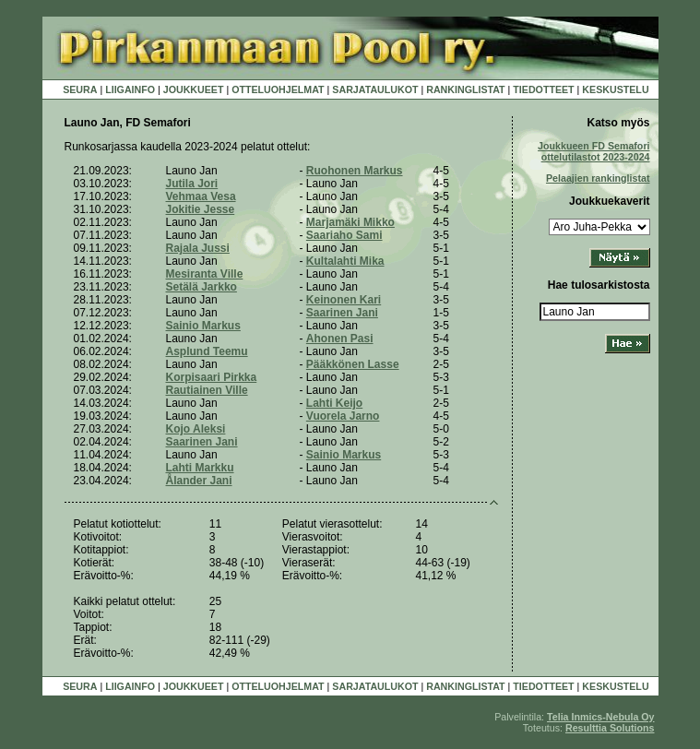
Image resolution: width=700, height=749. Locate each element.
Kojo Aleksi (196, 429)
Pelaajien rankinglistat (598, 178)
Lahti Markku (200, 468)
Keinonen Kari (344, 300)
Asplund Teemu (207, 351)
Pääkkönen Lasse (353, 364)
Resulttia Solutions (610, 728)
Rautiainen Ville (207, 390)
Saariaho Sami (344, 235)
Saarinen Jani (342, 313)
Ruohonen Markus (355, 171)
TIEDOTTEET (543, 89)
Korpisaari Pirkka (212, 377)
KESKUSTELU (615, 89)
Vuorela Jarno (343, 416)
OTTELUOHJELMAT (278, 89)
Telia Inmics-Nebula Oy (600, 717)
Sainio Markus (203, 326)
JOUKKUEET (194, 89)
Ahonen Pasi (340, 339)
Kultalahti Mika (345, 261)
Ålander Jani (199, 481)
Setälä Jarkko (202, 287)
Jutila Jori (192, 184)
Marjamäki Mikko (350, 222)
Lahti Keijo (334, 403)
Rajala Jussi (198, 248)
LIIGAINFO (130, 89)
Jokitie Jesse (201, 209)
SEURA (80, 89)
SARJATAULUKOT (375, 89)
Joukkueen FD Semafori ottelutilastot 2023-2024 (593, 151)
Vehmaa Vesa (201, 196)
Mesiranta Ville (205, 274)
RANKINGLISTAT (465, 89)
